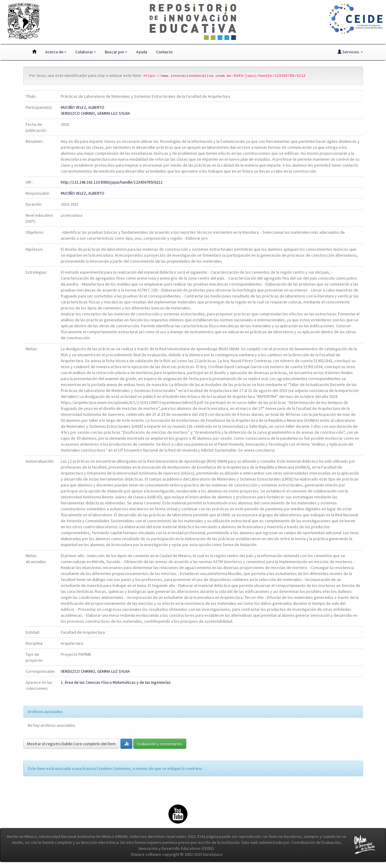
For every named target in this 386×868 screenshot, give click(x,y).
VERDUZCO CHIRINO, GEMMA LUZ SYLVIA (95, 113)
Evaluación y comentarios (160, 744)
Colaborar (86, 52)
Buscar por (116, 52)
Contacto (164, 52)
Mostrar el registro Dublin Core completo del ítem (71, 744)
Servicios (350, 52)
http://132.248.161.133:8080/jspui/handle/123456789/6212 (112, 182)
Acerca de (56, 52)
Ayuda (142, 52)
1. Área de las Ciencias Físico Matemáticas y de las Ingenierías (116, 682)
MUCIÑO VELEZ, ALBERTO (83, 107)
